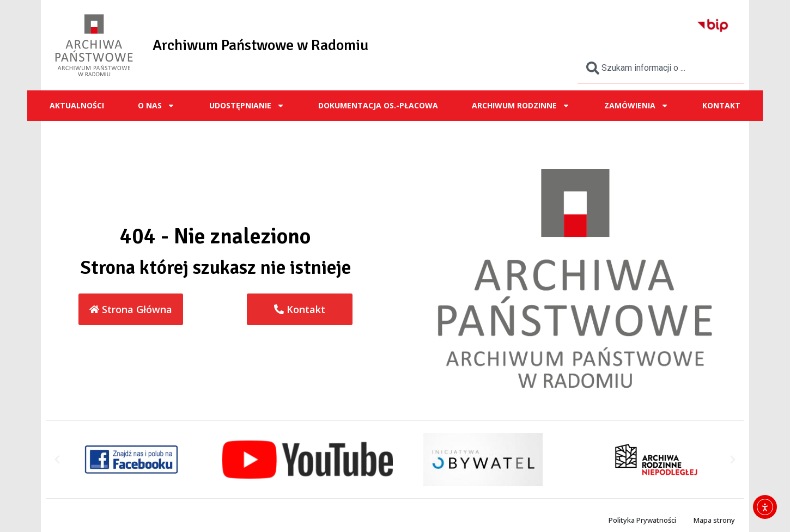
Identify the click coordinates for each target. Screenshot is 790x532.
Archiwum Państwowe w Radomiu (260, 45)
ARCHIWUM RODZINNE (521, 106)
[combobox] (661, 68)
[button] (57, 460)
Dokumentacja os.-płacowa (378, 105)
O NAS (156, 106)
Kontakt (721, 105)
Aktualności (77, 105)
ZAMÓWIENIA (636, 106)
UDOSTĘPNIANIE (247, 106)
